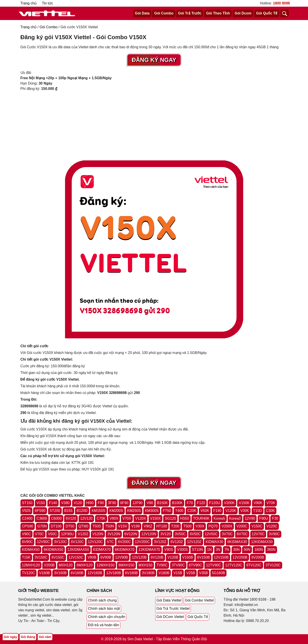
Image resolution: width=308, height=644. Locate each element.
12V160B (95, 573)
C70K (101, 518)
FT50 (167, 511)
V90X (114, 518)
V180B (164, 573)
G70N (42, 526)
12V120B (139, 557)
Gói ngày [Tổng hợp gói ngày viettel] (10, 637)
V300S (182, 550)
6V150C (58, 557)
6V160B (77, 573)
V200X (227, 526)
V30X (200, 526)
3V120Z (160, 542)
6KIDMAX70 (125, 550)
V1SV (123, 526)
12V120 (86, 518)
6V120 (71, 518)
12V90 (250, 518)
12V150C (76, 557)
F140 (53, 503)
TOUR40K (201, 518)
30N (236, 550)
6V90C (28, 542)
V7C (110, 542)
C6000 (56, 518)
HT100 (162, 526)
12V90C (43, 542)
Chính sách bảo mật (104, 609)
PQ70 (213, 526)
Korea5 (219, 518)
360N (271, 550)
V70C (39, 534)
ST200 (55, 511)
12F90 (138, 503)
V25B (191, 573)
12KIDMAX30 (262, 542)
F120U (214, 503)
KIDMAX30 (214, 542)
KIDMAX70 (102, 550)
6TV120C (254, 565)
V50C (52, 534)
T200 (175, 526)
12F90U (67, 534)
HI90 (90, 503)
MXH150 (145, 565)
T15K (26, 557)
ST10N (198, 550)
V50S (26, 511)
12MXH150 (106, 565)
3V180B (148, 573)
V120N (98, 534)
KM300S (152, 511)
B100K (177, 503)
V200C (242, 526)
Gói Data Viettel (169, 600)
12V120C (95, 542)
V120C (272, 526)
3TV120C (273, 565)
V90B (92, 557)
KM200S (116, 511)
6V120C (77, 542)
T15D (258, 511)
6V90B (106, 557)
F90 (101, 503)
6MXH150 (126, 565)
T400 (179, 511)
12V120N (149, 534)
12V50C (211, 534)
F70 (190, 503)
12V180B (114, 573)
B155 (68, 511)
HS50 (185, 518)
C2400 (27, 518)
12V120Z (194, 542)
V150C (257, 526)
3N (218, 550)
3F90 (112, 503)
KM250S (134, 511)
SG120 (170, 518)
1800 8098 (281, 3)
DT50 (70, 526)
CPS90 (28, 526)
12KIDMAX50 (78, 550)
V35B (203, 573)
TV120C (29, 573)
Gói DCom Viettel (170, 617)
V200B (49, 565)
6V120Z (177, 542)
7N (227, 550)
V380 (65, 503)
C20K (192, 511)
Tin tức (48, 3)
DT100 (56, 526)
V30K (245, 511)
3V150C (41, 557)
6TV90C (195, 565)
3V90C (274, 534)
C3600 (42, 518)
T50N (109, 526)
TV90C (162, 565)
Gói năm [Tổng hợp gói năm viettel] (45, 637)
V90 (150, 503)
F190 (217, 511)
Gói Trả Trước (190, 13)
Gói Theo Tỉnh (218, 13)
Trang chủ (29, 3)
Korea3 (235, 518)
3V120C (60, 542)
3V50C (180, 534)
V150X (155, 518)
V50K (205, 511)
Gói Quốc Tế (267, 13)
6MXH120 (85, 565)
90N (247, 550)
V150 (41, 503)
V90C (27, 534)
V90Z (148, 526)
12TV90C (214, 565)
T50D (97, 526)
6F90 (124, 503)
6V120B (157, 557)
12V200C (142, 542)
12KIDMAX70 (149, 550)
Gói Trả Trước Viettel (173, 609)
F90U (264, 518)
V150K (244, 503)
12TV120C (234, 565)
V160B (45, 573)
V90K (258, 503)
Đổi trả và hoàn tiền (104, 625)
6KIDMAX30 (237, 542)
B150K (162, 503)
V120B (173, 557)
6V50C (195, 534)
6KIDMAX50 (53, 550)
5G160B (219, 573)
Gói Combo (164, 13)
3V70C (227, 534)
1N (209, 550)
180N (259, 550)
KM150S (98, 511)
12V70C (258, 534)
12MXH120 (31, 565)
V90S (168, 550)
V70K (271, 503)
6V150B (203, 557)
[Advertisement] (154, 125)
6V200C (124, 542)
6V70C (242, 534)
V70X (127, 518)
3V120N (114, 534)
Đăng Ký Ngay (154, 60)
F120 (201, 503)
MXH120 (66, 565)
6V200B (258, 557)
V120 (78, 503)
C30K (270, 511)
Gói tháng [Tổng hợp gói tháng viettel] (28, 637)
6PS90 (40, 511)
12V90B (121, 557)
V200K (229, 503)
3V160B (60, 573)
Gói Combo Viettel (200, 600)
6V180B (132, 573)
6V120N (131, 534)
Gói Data (142, 13)
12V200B (240, 557)
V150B (188, 557)
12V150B (221, 557)
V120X (141, 518)
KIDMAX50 (31, 550)
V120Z (83, 534)
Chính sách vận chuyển (107, 617)
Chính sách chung (102, 600)
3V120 (165, 534)
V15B (178, 573)
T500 (187, 526)
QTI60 (83, 526)
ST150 (27, 503)
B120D (82, 511)
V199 (135, 526)
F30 (275, 518)
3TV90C (178, 565)
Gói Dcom (243, 13)
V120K (231, 511)
